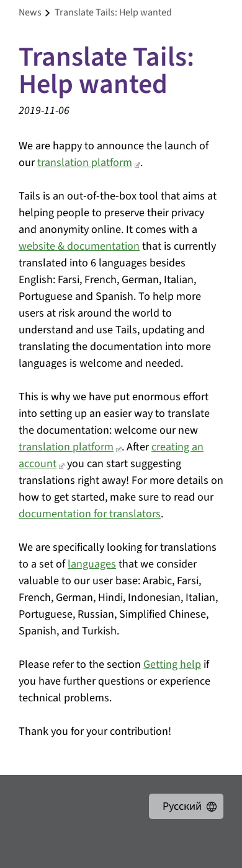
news (30, 12)
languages (92, 564)
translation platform (85, 163)
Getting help (172, 664)
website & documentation (79, 246)
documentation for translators (90, 514)
